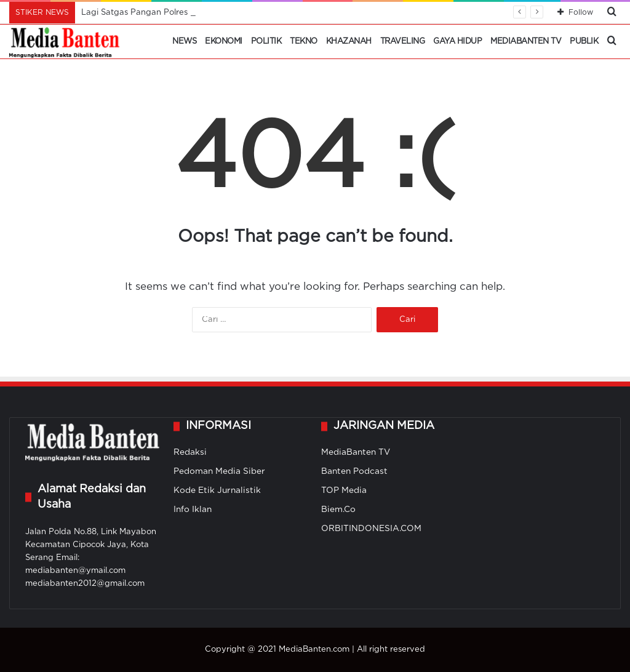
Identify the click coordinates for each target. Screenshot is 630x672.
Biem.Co (338, 510)
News (184, 42)
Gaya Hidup (457, 42)
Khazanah (349, 42)
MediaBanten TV (526, 42)
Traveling (403, 42)
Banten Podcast (354, 471)
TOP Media (344, 490)
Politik (266, 42)
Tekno (304, 42)
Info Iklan (193, 510)
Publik (584, 42)
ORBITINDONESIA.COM (371, 529)
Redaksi (190, 452)
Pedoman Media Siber (219, 471)
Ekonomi (224, 42)
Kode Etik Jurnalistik (217, 490)
